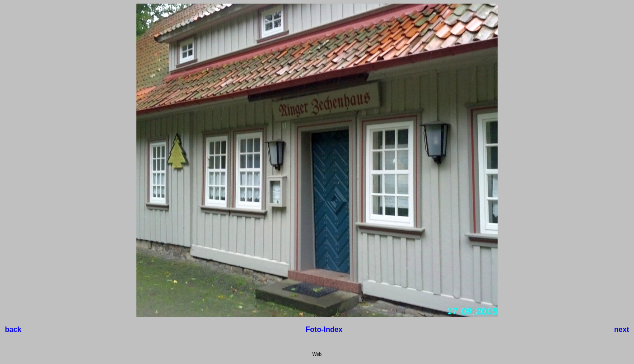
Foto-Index (324, 329)
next (622, 329)
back (13, 329)
